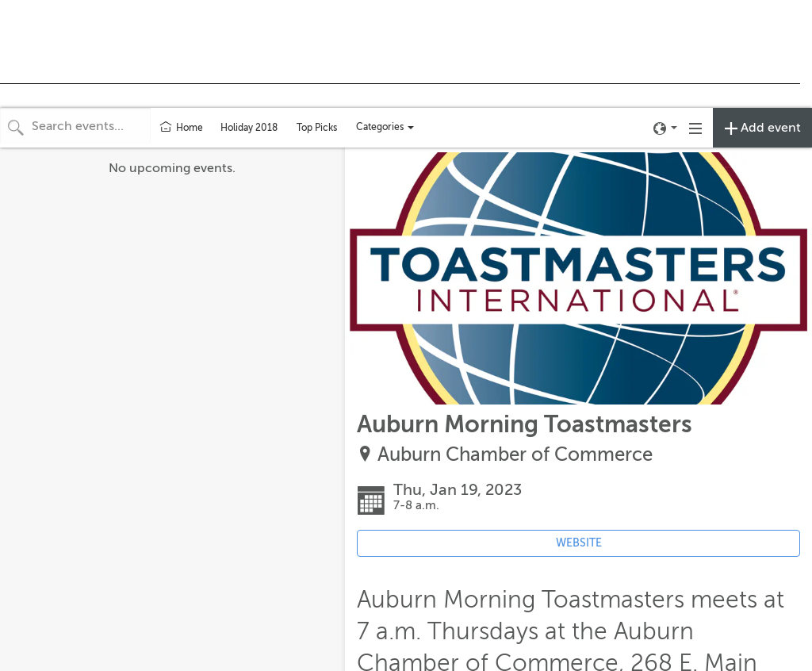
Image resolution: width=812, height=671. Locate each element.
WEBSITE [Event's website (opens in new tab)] (579, 543)
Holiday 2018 (249, 128)
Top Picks (317, 128)
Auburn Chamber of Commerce (515, 455)
